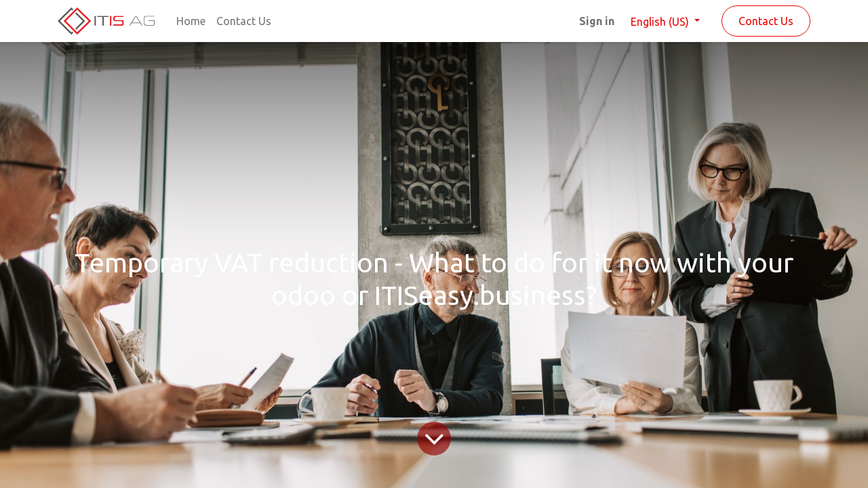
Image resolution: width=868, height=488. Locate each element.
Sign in (597, 21)
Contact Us (766, 21)
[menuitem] (191, 21)
